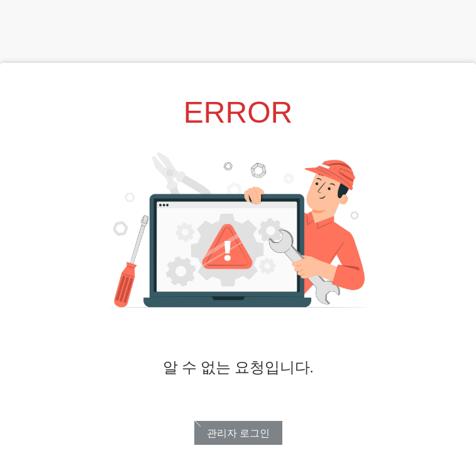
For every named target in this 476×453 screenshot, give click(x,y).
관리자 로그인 (238, 433)
